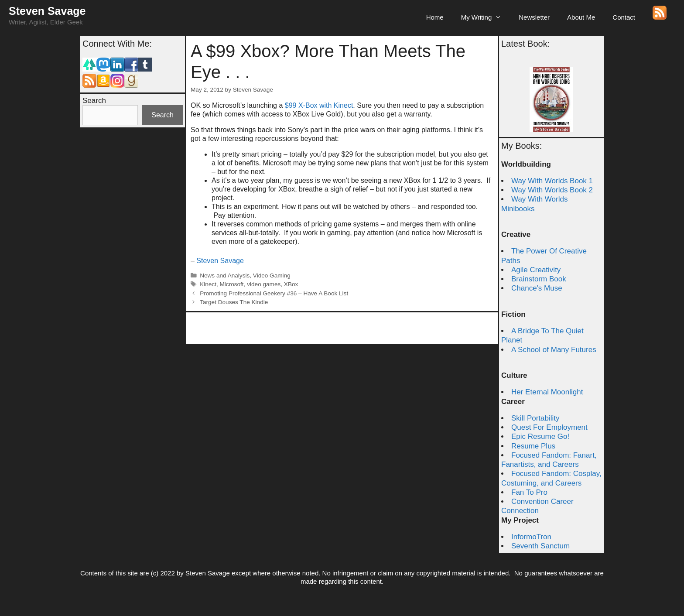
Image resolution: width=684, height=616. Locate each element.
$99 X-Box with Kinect (319, 105)
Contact (624, 17)
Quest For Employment (549, 427)
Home (435, 17)
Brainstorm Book (539, 279)
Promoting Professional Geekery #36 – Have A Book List (274, 293)
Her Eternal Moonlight (547, 392)
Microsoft (232, 284)
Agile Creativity (536, 270)
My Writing (486, 17)
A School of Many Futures (554, 350)
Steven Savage (47, 11)
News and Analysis (225, 275)
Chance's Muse (537, 288)
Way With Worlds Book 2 (552, 190)
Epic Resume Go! (540, 436)
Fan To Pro (529, 492)
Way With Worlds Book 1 (552, 181)
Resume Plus (533, 446)
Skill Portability (535, 418)
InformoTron (531, 537)
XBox (291, 284)
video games (264, 284)
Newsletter (534, 17)
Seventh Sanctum (540, 546)
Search (94, 101)
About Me (581, 17)
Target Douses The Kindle (234, 302)
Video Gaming (272, 275)
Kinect (208, 284)
